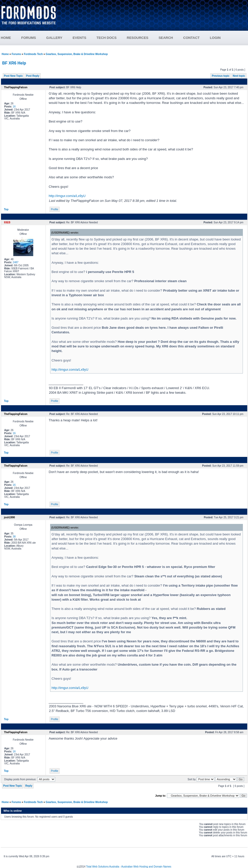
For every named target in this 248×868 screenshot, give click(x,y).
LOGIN (215, 38)
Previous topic (221, 76)
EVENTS (79, 38)
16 (14, 107)
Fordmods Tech (33, 54)
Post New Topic (14, 76)
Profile (54, 209)
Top (6, 209)
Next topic (239, 76)
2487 (16, 262)
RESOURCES (138, 38)
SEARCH (166, 38)
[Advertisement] (155, 17)
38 (14, 537)
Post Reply (33, 76)
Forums (16, 54)
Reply (29, 786)
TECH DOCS (106, 38)
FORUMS (29, 38)
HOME (6, 38)
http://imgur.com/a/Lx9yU (67, 196)
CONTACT (191, 38)
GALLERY (54, 38)
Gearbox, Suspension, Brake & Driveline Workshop (77, 54)
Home (5, 54)
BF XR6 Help (14, 63)
